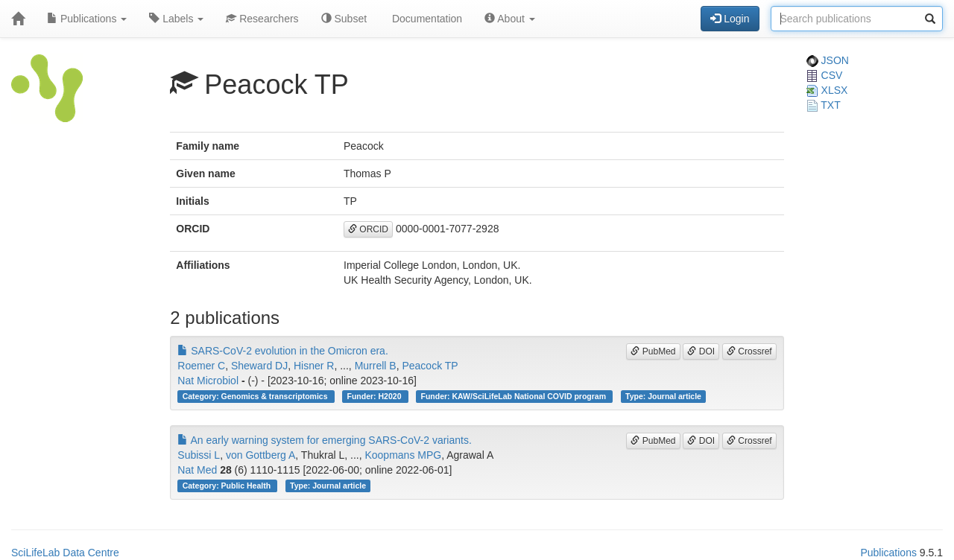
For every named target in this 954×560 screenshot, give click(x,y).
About (510, 19)
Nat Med (197, 470)
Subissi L (199, 455)
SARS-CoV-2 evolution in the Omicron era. (282, 351)
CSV (825, 75)
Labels (176, 19)
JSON (828, 60)
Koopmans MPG (403, 455)
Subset (344, 19)
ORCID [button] (368, 229)
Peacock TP (430, 366)
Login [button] (730, 19)
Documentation (426, 19)
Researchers (262, 19)
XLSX (827, 90)
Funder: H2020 (376, 396)
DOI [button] (701, 351)
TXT (824, 105)
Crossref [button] (749, 351)
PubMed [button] (653, 351)
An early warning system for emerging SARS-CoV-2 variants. (325, 440)
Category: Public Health (228, 486)
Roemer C (201, 366)
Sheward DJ (259, 366)
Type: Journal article (663, 396)
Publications (87, 19)
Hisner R (314, 366)
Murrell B (376, 366)
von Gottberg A (260, 455)
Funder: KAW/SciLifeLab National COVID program (514, 396)
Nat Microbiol (208, 381)
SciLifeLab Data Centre (65, 553)
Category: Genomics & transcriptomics (256, 396)
